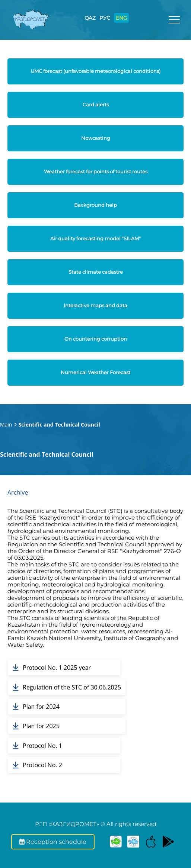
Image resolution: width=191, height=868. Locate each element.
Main (6, 425)
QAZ (90, 18)
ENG (121, 18)
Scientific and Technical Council (59, 425)
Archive (18, 492)
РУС (105, 18)
